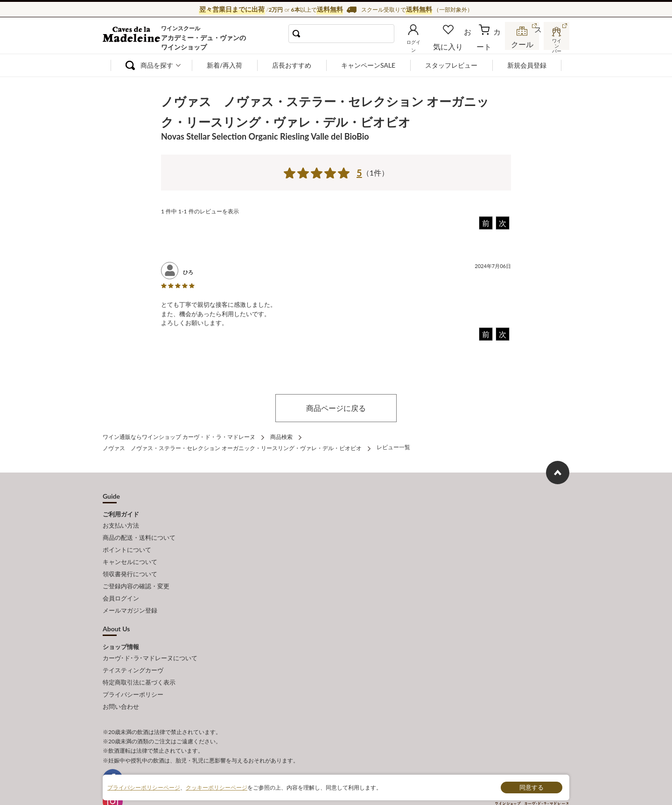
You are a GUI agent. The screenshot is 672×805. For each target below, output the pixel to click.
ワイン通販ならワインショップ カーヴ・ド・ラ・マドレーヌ (134, 38)
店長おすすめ (292, 65)
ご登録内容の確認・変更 (136, 572)
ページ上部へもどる (558, 469)
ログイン (428, 44)
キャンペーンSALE (368, 65)
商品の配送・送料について (139, 531)
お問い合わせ (121, 680)
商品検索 (281, 436)
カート (490, 44)
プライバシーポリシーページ (144, 787)
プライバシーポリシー (133, 670)
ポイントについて (127, 542)
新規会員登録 (527, 65)
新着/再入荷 (224, 65)
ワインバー (555, 43)
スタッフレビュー (451, 65)
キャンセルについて (130, 552)
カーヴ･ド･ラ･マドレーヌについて (150, 639)
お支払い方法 (121, 521)
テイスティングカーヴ (133, 649)
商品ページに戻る (336, 408)
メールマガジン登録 (130, 593)
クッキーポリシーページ (217, 787)
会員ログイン (121, 583)
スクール (523, 44)
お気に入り (461, 44)
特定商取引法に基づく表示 (139, 659)
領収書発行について (130, 562)
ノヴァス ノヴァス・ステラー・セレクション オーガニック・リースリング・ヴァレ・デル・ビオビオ (232, 445)
